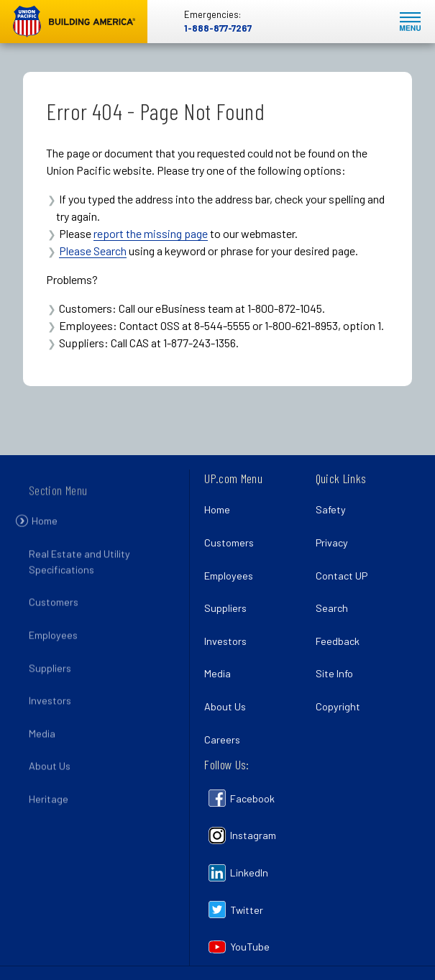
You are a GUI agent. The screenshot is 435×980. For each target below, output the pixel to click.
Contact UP (342, 576)
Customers (54, 613)
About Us (50, 777)
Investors (50, 711)
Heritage (49, 809)
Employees (53, 645)
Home (45, 531)
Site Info (334, 673)
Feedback (338, 641)
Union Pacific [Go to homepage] (74, 22)
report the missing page (151, 233)
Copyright (338, 706)
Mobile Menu (410, 22)
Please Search (93, 251)
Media (42, 744)
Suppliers (50, 678)
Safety (331, 509)
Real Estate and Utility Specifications (79, 572)
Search (332, 608)
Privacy (332, 542)
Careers (222, 739)
